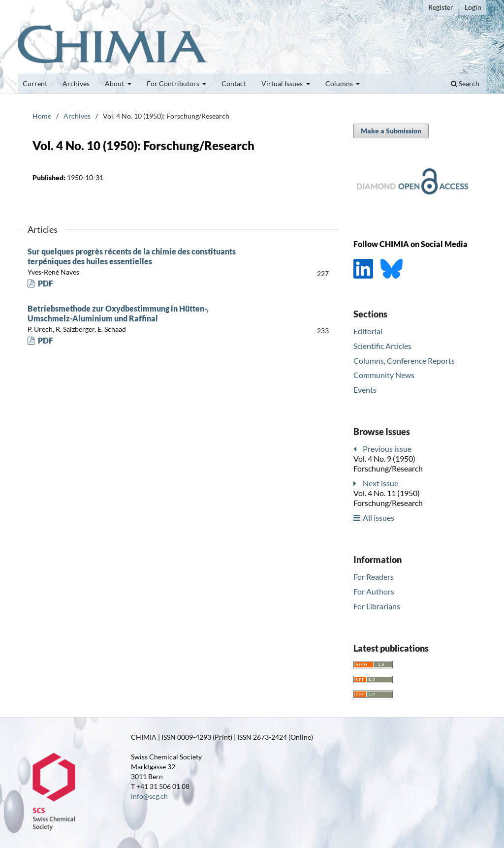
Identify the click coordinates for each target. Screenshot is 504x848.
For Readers (374, 577)
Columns (340, 83)
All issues (378, 518)
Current (35, 83)
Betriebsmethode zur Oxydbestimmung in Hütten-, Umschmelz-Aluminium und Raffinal (118, 313)
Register (441, 7)
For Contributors (174, 83)
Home (42, 116)
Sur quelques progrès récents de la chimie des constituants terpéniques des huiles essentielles (132, 256)
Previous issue (387, 449)
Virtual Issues (283, 83)
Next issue (380, 483)
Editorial (368, 331)
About (115, 83)
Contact (234, 83)
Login (473, 7)
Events (365, 390)
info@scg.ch (149, 796)
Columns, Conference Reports (404, 361)
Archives (76, 83)
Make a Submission (391, 131)
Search (465, 83)
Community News (384, 375)
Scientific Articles (382, 346)
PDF (45, 283)
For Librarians (377, 606)
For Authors (374, 591)
